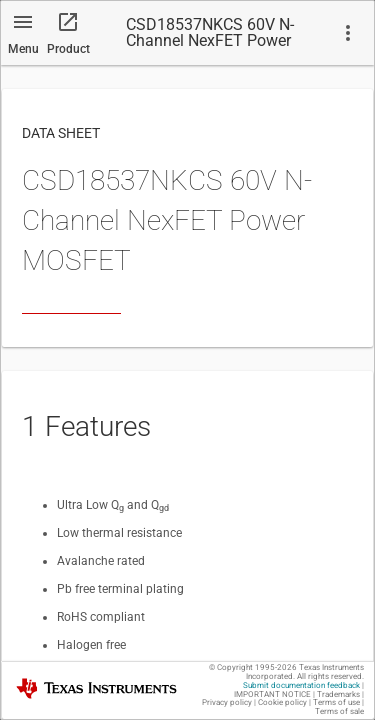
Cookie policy (282, 702)
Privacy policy (227, 702)
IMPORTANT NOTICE (272, 694)
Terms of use (336, 702)
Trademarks (338, 694)
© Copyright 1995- (253, 667)
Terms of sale (339, 711)
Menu (23, 49)
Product (68, 49)
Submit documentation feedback (301, 685)
